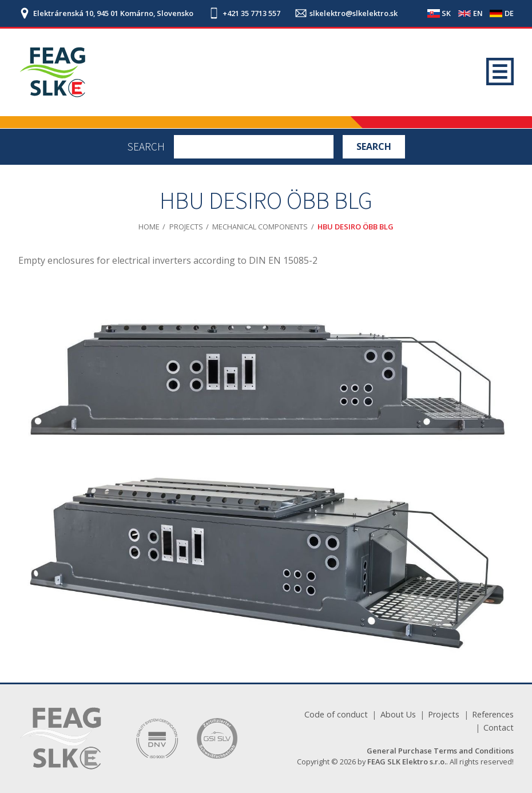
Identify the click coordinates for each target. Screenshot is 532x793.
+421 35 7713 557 (251, 13)
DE (509, 13)
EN (478, 13)
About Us (398, 714)
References (493, 714)
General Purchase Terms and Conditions (440, 751)
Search (146, 147)
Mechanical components (260, 227)
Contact (499, 727)
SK (446, 13)
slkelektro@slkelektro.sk (354, 13)
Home (149, 227)
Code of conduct (336, 714)
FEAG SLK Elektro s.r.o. (407, 762)
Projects (186, 227)
